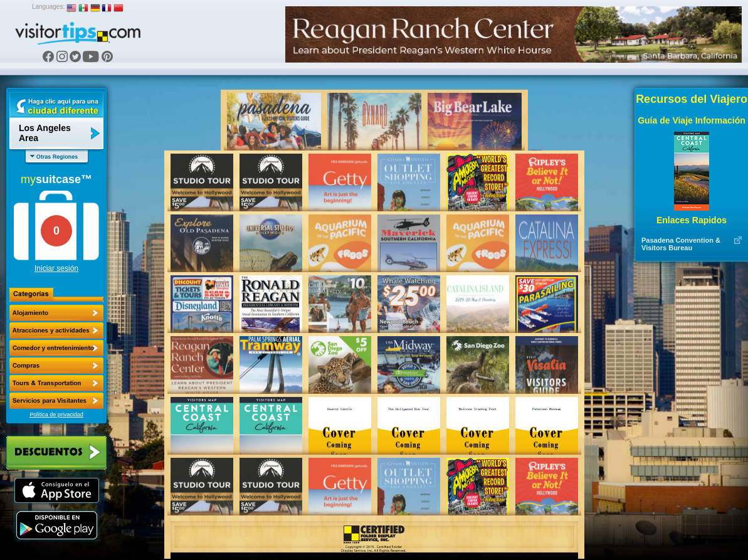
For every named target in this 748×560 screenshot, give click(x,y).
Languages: (48, 7)
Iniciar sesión (56, 268)
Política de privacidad (56, 415)
